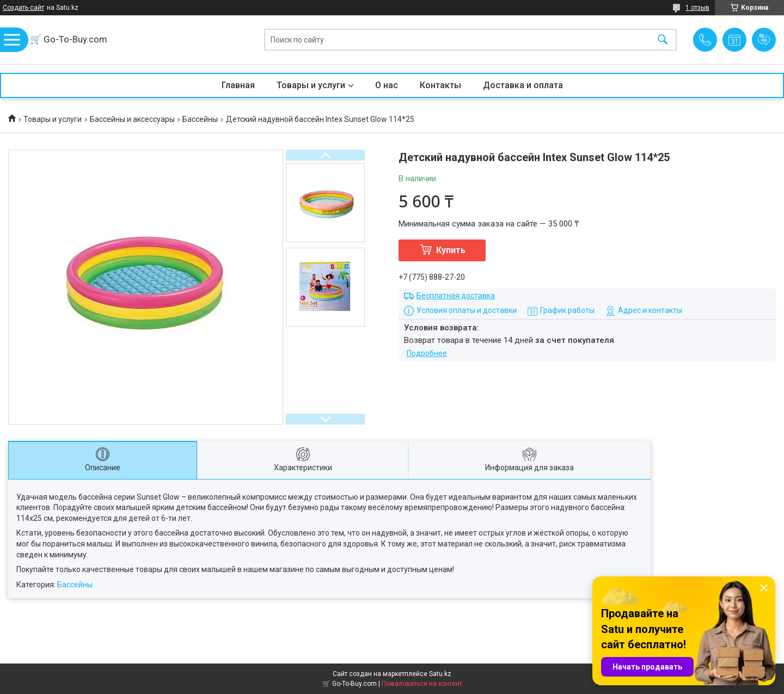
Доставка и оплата (523, 85)
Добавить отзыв (764, 40)
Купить (451, 250)
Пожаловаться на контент (422, 684)
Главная (238, 85)
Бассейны (200, 119)
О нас (387, 85)
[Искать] (663, 40)
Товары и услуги (311, 85)
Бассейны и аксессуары (132, 119)
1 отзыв (697, 8)
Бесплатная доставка (456, 296)
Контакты (440, 85)
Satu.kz (440, 674)
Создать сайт (23, 8)
